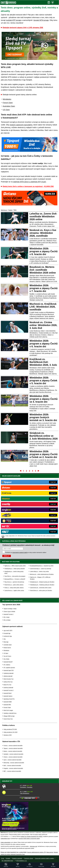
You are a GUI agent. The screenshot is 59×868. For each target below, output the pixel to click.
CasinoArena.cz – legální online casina (14, 590)
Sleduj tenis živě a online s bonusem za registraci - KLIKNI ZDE (28, 186)
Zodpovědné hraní (5, 839)
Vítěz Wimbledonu (25, 793)
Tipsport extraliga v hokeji (10, 609)
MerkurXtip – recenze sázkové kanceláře (14, 763)
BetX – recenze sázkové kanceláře (12, 766)
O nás (2, 858)
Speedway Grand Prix (9, 699)
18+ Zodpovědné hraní (7, 861)
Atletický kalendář (8, 676)
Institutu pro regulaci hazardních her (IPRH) (31, 837)
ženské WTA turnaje (41, 20)
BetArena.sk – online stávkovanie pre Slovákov (42, 574)
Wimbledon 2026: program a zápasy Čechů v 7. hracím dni (44, 288)
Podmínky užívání (29, 858)
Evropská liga (7, 633)
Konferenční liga (8, 636)
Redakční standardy (17, 858)
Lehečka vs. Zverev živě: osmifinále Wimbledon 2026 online (43, 216)
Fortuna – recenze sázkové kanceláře (13, 746)
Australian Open (9, 106)
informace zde (33, 846)
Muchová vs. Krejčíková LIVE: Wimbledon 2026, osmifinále (43, 307)
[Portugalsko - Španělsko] (10, 786)
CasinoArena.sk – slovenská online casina (41, 588)
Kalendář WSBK (8, 702)
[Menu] (57, 2)
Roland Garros (7, 648)
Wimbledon (7, 99)
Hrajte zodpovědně (5, 842)
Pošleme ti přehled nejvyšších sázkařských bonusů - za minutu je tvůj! (28, 545)
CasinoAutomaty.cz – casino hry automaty (40, 569)
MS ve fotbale (7, 620)
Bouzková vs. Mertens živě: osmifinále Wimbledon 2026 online (43, 270)
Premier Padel (7, 708)
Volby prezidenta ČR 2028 (10, 729)
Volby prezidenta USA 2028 (10, 732)
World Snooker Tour (9, 679)
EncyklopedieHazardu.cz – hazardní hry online (42, 566)
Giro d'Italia (6, 659)
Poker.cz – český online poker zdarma (14, 588)
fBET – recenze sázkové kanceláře (12, 771)
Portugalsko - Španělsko (26, 787)
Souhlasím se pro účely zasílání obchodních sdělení (26, 553)
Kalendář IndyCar (8, 696)
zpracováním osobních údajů (20, 553)
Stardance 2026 (8, 735)
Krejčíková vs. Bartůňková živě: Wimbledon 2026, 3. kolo (43, 362)
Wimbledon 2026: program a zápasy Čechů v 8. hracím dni (44, 251)
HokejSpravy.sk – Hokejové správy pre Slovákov (42, 582)
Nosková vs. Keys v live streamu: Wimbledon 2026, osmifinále (43, 233)
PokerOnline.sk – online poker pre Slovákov (41, 590)
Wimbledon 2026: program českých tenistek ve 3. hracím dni (43, 417)
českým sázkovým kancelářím (21, 125)
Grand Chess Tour (8, 719)
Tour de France (7, 656)
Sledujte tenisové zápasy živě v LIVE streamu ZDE (23, 28)
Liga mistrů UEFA (8, 631)
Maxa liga (6, 642)
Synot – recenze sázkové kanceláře (12, 760)
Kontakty (8, 858)
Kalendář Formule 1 (8, 614)
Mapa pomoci (50, 852)
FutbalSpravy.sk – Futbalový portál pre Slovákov (42, 585)
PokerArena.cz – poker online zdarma (14, 585)
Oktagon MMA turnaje (9, 716)
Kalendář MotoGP (8, 662)
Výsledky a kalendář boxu (10, 713)
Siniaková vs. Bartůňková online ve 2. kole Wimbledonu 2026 (44, 436)
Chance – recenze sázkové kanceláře (13, 757)
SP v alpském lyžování (9, 668)
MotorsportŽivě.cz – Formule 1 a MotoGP (15, 579)
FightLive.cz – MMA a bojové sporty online (15, 566)
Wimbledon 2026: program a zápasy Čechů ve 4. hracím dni (44, 399)
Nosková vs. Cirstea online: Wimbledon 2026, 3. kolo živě (43, 325)
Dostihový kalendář (8, 688)
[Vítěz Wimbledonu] (10, 792)
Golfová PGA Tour (8, 682)
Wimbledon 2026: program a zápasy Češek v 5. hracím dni (43, 380)
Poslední (39, 471)
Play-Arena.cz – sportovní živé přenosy (14, 582)
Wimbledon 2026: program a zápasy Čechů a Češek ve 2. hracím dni (44, 454)
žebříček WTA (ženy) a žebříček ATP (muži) (30, 182)
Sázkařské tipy (7, 781)
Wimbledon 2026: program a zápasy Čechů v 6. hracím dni (44, 344)
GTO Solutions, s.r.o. (22, 861)
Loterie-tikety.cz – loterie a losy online (39, 571)
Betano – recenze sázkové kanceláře (13, 751)
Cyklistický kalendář (8, 673)
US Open (6, 110)
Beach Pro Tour (7, 685)
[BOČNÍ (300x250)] (14, 830)
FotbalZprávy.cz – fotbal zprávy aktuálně (15, 569)
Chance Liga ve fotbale (9, 611)
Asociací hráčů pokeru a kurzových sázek (29, 839)
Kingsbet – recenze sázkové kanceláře (13, 768)
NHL (5, 639)
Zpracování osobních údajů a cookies (44, 858)
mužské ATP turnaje (13, 20)
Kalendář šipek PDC (9, 670)
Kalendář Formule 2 (8, 690)
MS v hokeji (6, 617)
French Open (8, 103)
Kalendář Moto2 (8, 693)
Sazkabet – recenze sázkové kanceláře (13, 754)
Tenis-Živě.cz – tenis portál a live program (15, 576)
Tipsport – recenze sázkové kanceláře (13, 748)
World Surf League (8, 710)
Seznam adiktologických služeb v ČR (36, 852)
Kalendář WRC (7, 705)
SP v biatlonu (7, 665)
